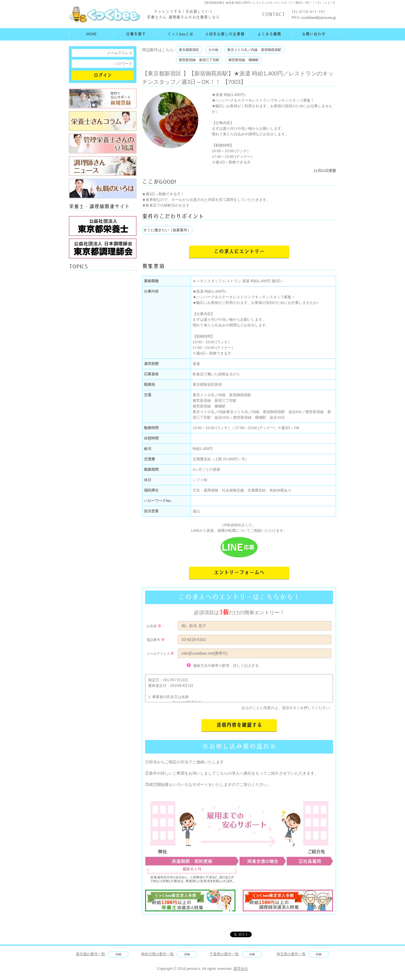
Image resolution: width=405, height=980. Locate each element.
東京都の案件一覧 (91, 954)
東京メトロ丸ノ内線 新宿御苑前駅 (254, 50)
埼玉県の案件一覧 (291, 954)
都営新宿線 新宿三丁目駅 (199, 60)
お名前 (152, 626)
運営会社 (241, 969)
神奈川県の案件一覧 (157, 954)
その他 (213, 50)
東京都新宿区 (189, 50)
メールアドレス (158, 654)
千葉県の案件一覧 (224, 954)
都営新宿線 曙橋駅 (244, 60)
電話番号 (153, 640)
